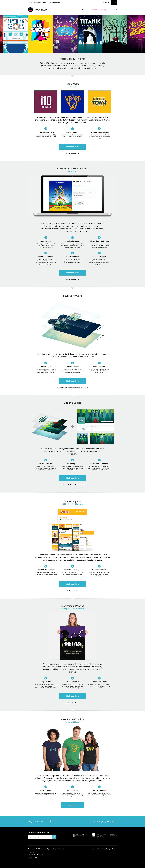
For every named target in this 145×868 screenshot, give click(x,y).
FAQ (98, 849)
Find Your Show (73, 147)
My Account (106, 2)
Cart (114, 2)
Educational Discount (41, 2)
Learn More (72, 805)
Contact (115, 849)
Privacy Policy (106, 849)
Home (30, 2)
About (93, 849)
